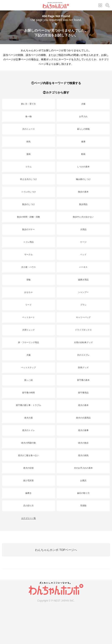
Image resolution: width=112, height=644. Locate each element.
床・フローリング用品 (28, 342)
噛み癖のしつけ (83, 179)
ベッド (83, 255)
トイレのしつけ (28, 192)
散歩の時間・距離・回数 (28, 217)
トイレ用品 (28, 242)
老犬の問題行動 (28, 443)
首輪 (28, 280)
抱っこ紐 (28, 380)
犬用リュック (28, 330)
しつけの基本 (83, 167)
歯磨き (28, 493)
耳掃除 (83, 506)
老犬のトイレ (28, 430)
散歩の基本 (83, 192)
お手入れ (83, 116)
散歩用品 (83, 204)
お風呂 (83, 480)
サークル (28, 255)
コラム (28, 167)
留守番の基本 (83, 380)
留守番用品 (83, 393)
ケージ (83, 242)
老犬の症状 (28, 468)
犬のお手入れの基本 (83, 468)
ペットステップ (28, 368)
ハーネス (83, 267)
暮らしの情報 (83, 129)
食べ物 (28, 116)
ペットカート (28, 317)
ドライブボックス (83, 330)
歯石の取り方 (83, 493)
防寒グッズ (83, 368)
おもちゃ (28, 292)
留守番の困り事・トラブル (28, 405)
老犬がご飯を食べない (28, 455)
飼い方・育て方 (28, 104)
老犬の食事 (83, 430)
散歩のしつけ (28, 204)
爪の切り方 (28, 506)
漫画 (28, 154)
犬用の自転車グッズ (83, 342)
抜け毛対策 (28, 480)
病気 (28, 142)
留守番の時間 (28, 393)
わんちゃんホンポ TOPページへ (56, 550)
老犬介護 (28, 418)
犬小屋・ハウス (28, 267)
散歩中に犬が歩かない (83, 217)
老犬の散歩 (83, 443)
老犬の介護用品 (83, 418)
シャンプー (83, 292)
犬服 (28, 355)
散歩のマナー (28, 229)
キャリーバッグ (83, 317)
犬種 (83, 104)
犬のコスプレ (83, 355)
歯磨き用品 (83, 280)
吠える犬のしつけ (28, 179)
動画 (83, 154)
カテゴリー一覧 (28, 518)
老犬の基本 (83, 405)
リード (28, 305)
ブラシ (83, 305)
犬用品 (83, 229)
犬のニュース (28, 129)
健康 (83, 142)
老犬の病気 (83, 455)
